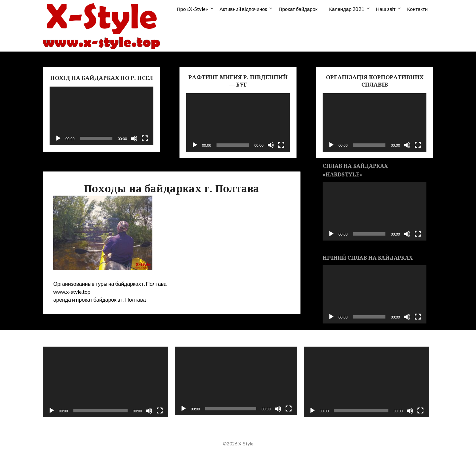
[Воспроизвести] (58, 138)
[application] (101, 116)
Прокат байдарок (298, 9)
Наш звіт (386, 9)
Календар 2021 (347, 9)
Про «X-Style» (192, 9)
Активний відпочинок (243, 9)
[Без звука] (134, 138)
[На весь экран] (145, 138)
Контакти (417, 9)
